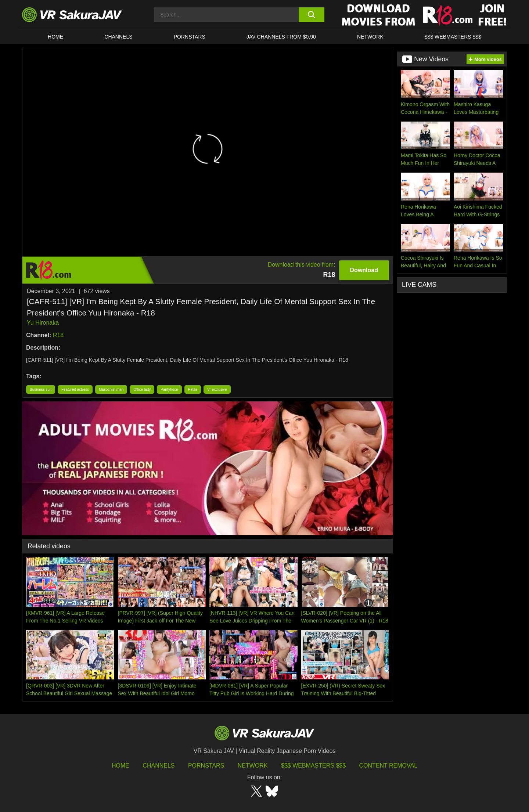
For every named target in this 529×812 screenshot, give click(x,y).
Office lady (142, 389)
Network (370, 37)
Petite (193, 389)
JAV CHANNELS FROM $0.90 (281, 37)
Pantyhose (169, 389)
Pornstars (190, 37)
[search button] (311, 15)
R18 (58, 335)
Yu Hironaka (43, 323)
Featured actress (75, 389)
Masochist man (111, 389)
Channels (118, 37)
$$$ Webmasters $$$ (313, 766)
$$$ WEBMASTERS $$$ (453, 37)
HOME (55, 37)
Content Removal (388, 766)
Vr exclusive (217, 389)
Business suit (41, 389)
